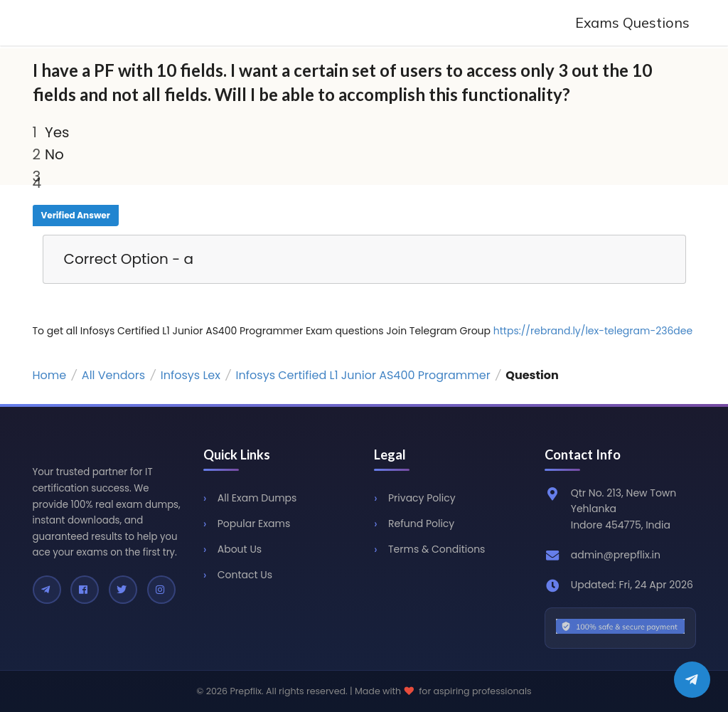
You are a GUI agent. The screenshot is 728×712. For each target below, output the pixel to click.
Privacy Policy (422, 498)
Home (50, 375)
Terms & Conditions (437, 549)
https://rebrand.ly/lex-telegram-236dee (593, 331)
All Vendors (113, 375)
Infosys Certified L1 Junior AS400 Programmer (363, 375)
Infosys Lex (191, 375)
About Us (240, 549)
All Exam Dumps (257, 498)
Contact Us (245, 575)
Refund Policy (421, 524)
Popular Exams (254, 524)
